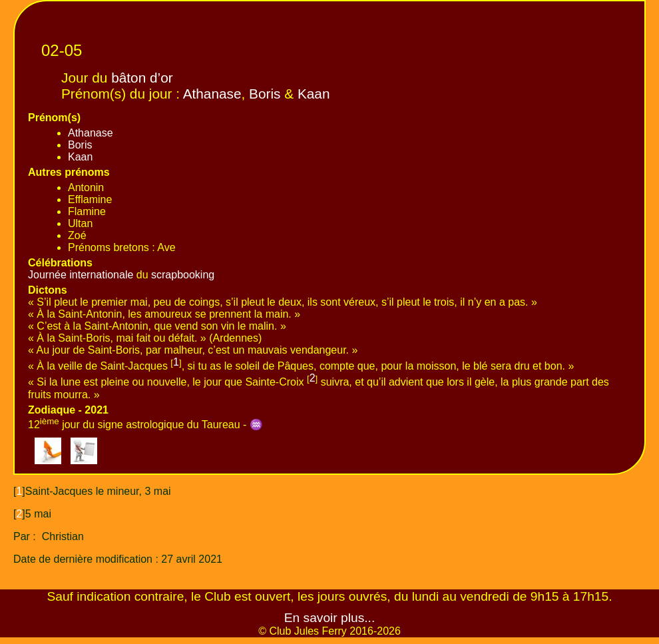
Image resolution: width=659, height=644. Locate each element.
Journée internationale (81, 275)
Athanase (212, 94)
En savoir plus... (330, 618)
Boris (265, 94)
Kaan (314, 94)
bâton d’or (142, 78)
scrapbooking (183, 275)
